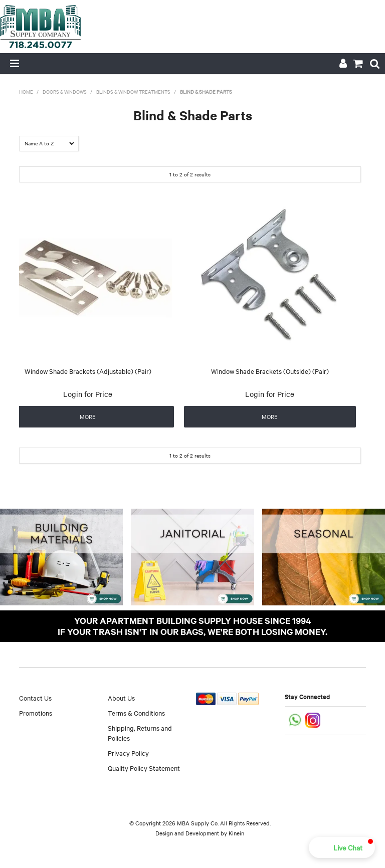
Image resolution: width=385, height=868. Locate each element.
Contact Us (35, 698)
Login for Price (88, 394)
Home (26, 91)
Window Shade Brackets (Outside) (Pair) (270, 371)
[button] (342, 847)
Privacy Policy (128, 753)
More (88, 416)
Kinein (236, 833)
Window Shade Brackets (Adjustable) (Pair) (88, 371)
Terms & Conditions (136, 713)
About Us (121, 698)
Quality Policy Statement (144, 768)
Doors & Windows (65, 91)
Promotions (36, 713)
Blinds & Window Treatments (133, 91)
